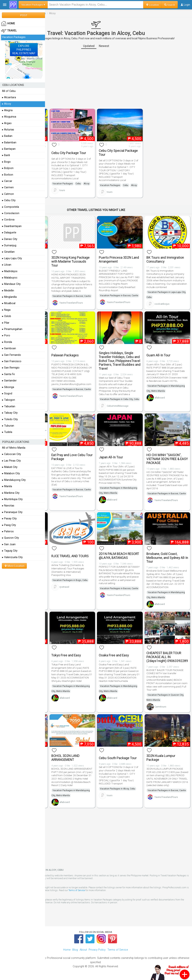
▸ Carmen (8, 187)
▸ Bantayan (9, 149)
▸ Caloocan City (12, 454)
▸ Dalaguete (9, 233)
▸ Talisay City (10, 413)
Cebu (78, 184)
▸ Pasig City (9, 525)
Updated (89, 46)
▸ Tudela (7, 432)
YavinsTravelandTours (71, 303)
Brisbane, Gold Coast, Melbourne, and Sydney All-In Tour (167, 558)
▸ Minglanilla (9, 297)
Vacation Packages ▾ (33, 5)
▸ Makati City (10, 467)
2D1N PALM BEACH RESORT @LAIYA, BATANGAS (119, 556)
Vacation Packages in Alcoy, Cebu (118, 789)
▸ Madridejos (10, 271)
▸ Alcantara (9, 97)
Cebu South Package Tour (118, 758)
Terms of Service (77, 890)
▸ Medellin (8, 291)
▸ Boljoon (8, 168)
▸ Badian (7, 136)
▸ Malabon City (11, 473)
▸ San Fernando (12, 355)
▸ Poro (6, 335)
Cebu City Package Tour (69, 153)
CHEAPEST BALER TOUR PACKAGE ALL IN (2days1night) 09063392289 (167, 657)
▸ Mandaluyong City (14, 480)
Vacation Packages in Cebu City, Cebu (120, 399)
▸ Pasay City (9, 519)
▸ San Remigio (11, 368)
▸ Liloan (7, 265)
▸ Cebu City (9, 200)
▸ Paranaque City (12, 512)
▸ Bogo (6, 162)
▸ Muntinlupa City (12, 499)
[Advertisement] (96, 79)
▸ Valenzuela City (12, 557)
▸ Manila (7, 486)
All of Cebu (9, 91)
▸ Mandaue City (11, 284)
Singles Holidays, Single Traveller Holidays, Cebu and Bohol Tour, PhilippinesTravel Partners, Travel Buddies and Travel (120, 361)
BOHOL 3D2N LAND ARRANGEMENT (65, 758)
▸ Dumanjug (9, 245)
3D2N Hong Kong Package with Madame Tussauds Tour (70, 261)
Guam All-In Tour (158, 355)
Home (67, 950)
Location (152, 5)
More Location (14, 566)
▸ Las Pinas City (11, 461)
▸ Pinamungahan (12, 329)
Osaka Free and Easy (114, 655)
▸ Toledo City (10, 419)
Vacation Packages (63, 184)
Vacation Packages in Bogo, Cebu (70, 580)
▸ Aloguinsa (9, 117)
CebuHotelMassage (118, 406)
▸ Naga (6, 310)
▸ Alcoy (7, 104)
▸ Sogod (7, 394)
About (83, 950)
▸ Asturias (8, 130)
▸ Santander (9, 381)
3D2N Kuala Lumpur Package (161, 758)
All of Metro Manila (14, 448)
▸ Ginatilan (8, 252)
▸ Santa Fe (8, 374)
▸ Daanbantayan (12, 226)
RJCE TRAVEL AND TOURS (70, 556)
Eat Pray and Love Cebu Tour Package (72, 457)
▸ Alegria (7, 110)
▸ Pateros (8, 531)
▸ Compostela (10, 207)
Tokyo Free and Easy (66, 655)
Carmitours (160, 707)
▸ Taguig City (10, 551)
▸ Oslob (7, 316)
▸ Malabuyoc (10, 278)
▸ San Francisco (12, 361)
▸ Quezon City (10, 538)
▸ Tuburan (8, 426)
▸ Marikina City (11, 493)
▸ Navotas (8, 506)
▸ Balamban (9, 143)
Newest (104, 46)
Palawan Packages (65, 355)
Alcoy (87, 184)
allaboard (160, 398)
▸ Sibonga (8, 387)
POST (24, 15)
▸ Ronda (7, 342)
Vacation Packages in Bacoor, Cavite (72, 296)
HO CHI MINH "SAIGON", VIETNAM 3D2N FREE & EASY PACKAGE (167, 459)
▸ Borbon (8, 175)
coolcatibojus (162, 304)
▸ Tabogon (9, 400)
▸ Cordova (8, 220)
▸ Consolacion (11, 213)
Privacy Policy (97, 950)
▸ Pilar (6, 323)
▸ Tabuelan (9, 406)
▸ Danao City (10, 239)
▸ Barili (6, 155)
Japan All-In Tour (111, 457)
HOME (8, 24)
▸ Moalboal (9, 303)
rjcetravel (64, 587)
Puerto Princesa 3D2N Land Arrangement (119, 260)
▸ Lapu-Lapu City (12, 258)
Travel (9, 31)
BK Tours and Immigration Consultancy (165, 260)
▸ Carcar (7, 181)
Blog (75, 950)
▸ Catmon (8, 194)
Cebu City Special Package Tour (118, 153)
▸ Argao (7, 123)
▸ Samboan (9, 348)
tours (62, 190)
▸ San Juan (9, 544)
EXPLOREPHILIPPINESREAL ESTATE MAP (24, 50)
